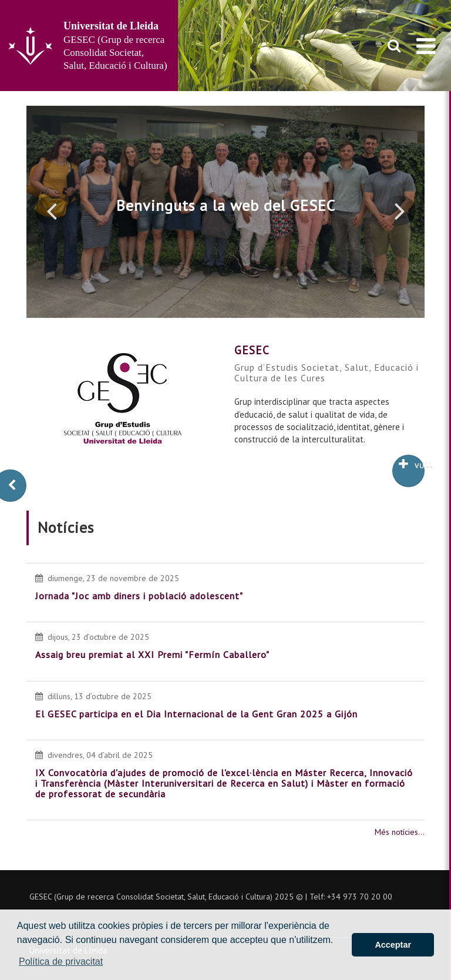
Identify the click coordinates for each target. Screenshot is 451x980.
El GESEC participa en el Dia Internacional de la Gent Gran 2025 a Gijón (196, 714)
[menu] (426, 46)
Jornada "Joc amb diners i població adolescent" (139, 596)
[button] (51, 210)
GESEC (252, 350)
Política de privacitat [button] (61, 961)
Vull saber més (412, 464)
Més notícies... (400, 832)
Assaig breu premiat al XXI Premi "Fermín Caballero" (152, 655)
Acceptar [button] (393, 945)
